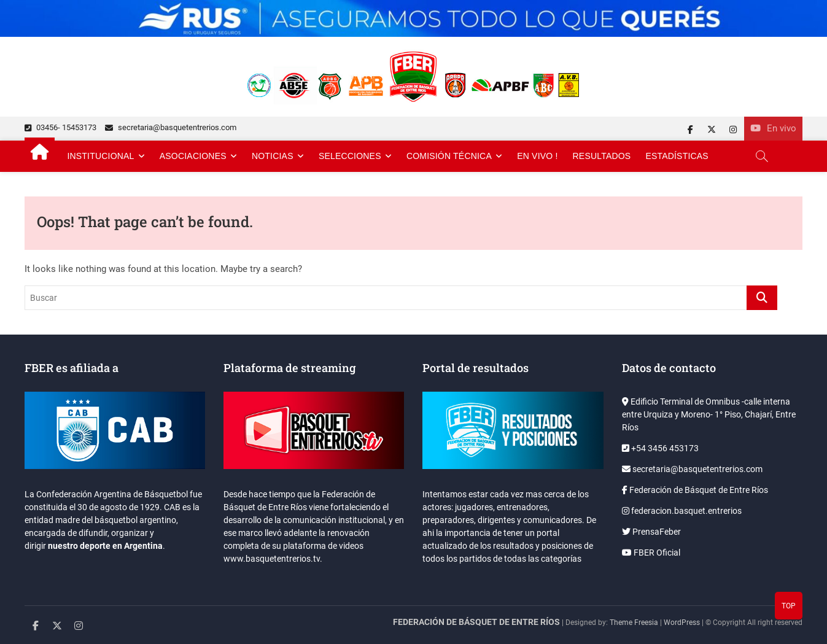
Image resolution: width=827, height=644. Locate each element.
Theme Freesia (634, 623)
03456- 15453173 (60, 127)
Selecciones (350, 156)
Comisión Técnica (449, 156)
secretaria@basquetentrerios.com (171, 127)
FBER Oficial (651, 553)
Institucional (100, 156)
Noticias (273, 156)
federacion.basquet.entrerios (682, 511)
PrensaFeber (651, 532)
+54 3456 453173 (660, 448)
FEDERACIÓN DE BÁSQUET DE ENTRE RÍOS (476, 622)
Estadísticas (677, 156)
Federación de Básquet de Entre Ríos (695, 490)
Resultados (602, 156)
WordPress (682, 623)
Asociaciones (193, 156)
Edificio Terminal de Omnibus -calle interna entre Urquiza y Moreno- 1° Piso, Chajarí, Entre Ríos (709, 414)
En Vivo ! (537, 156)
